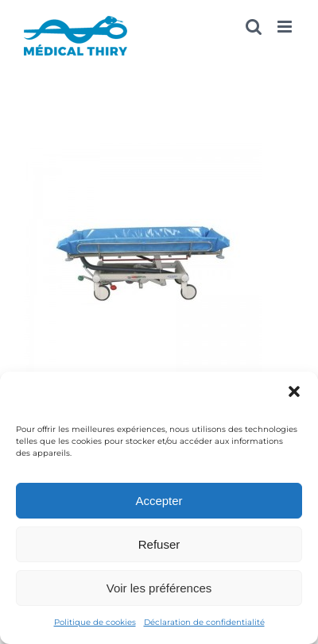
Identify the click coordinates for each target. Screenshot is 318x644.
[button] (294, 391)
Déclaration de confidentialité (204, 622)
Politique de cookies (95, 622)
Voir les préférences (159, 588)
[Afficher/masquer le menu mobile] (286, 27)
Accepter (159, 501)
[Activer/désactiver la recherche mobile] (254, 27)
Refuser (159, 544)
